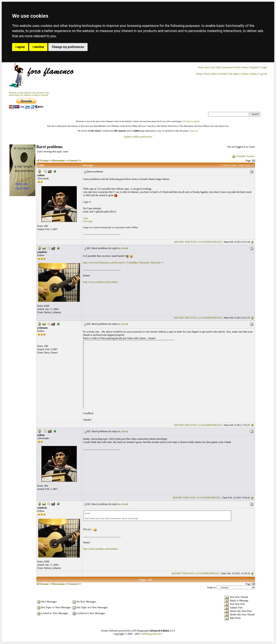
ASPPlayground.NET (151, 634)
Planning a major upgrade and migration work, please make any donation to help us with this (29, 94)
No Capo (88, 221)
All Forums (42, 161)
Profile (223, 74)
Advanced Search (231, 67)
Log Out (263, 74)
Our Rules (234, 74)
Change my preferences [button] (68, 47)
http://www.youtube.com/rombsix (101, 282)
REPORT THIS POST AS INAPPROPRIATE (198, 242)
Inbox (215, 74)
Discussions (59, 161)
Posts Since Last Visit (209, 67)
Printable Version (243, 156)
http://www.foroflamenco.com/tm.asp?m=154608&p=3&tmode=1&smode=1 (123, 263)
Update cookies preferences (138, 137)
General (73, 161)
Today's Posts (203, 74)
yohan (124, 248)
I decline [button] (38, 47)
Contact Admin (249, 74)
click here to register (191, 121)
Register (255, 67)
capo (86, 218)
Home (245, 67)
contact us (193, 131)
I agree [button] (20, 47)
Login (264, 67)
